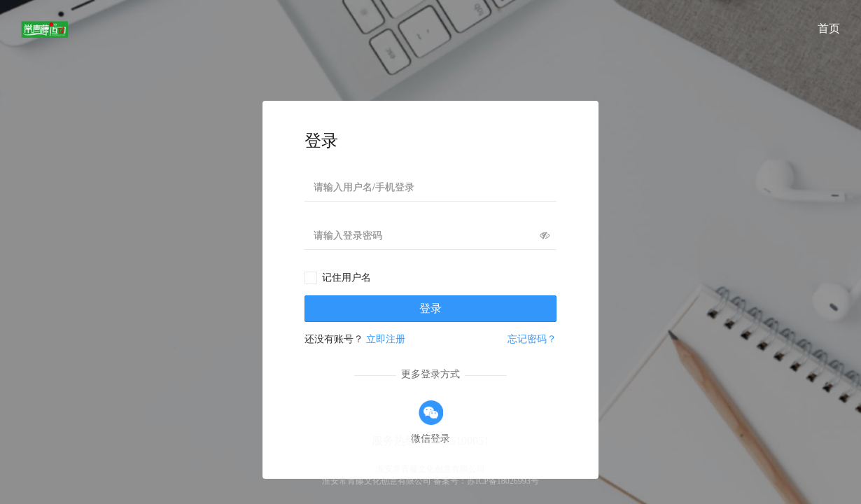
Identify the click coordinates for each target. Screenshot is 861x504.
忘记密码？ (532, 339)
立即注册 (386, 339)
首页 (829, 28)
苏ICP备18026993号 (503, 481)
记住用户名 (346, 278)
